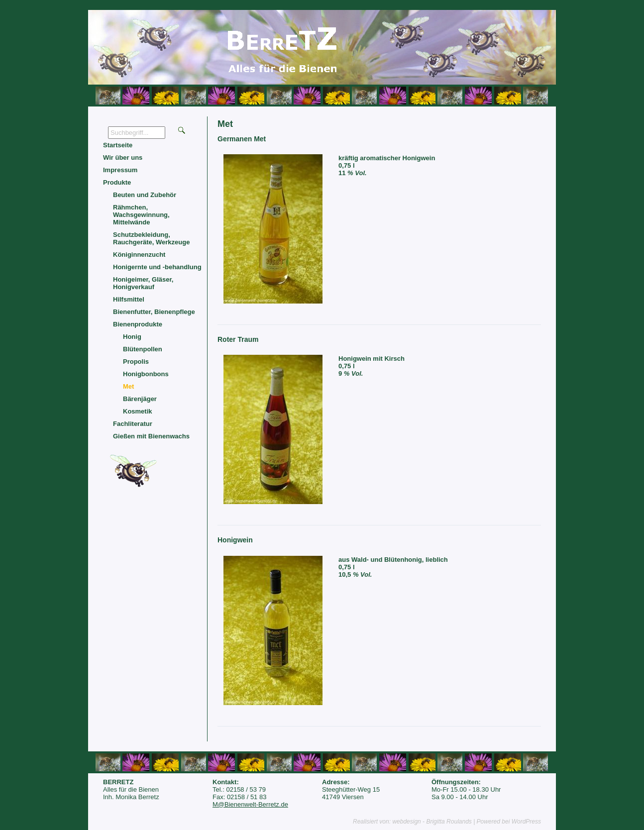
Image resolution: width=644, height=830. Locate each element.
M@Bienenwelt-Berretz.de (250, 804)
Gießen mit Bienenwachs (151, 436)
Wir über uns (123, 157)
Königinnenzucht (139, 255)
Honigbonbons (146, 374)
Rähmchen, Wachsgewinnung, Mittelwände (141, 215)
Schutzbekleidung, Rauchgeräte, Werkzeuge (151, 238)
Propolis (136, 362)
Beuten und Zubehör (145, 195)
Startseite (118, 145)
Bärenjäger (140, 399)
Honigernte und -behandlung (157, 267)
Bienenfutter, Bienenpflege (154, 312)
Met (128, 386)
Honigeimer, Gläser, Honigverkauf (143, 283)
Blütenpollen (143, 349)
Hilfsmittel (129, 299)
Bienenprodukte (138, 324)
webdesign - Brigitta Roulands (432, 822)
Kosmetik (138, 411)
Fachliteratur (133, 424)
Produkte (117, 182)
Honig (132, 337)
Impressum (120, 170)
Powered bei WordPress (509, 822)
